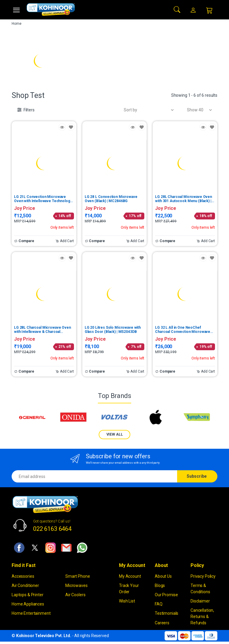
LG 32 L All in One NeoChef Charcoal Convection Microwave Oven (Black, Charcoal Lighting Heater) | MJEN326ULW (183, 330)
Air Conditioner (25, 585)
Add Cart (65, 241)
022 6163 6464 (52, 529)
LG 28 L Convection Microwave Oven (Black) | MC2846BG (111, 199)
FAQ (159, 604)
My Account (130, 576)
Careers (162, 623)
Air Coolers (75, 595)
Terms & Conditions (200, 589)
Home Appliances (28, 604)
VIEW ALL (115, 434)
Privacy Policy (203, 576)
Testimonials (167, 613)
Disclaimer (200, 601)
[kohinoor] (51, 10)
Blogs (160, 585)
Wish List (127, 601)
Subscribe (197, 476)
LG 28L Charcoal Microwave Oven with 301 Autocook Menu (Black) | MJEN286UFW (184, 199)
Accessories (23, 576)
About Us (163, 576)
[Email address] (95, 476)
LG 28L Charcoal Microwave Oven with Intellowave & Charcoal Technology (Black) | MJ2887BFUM (43, 330)
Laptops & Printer (28, 595)
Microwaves (76, 585)
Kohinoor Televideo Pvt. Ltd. (44, 636)
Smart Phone (78, 576)
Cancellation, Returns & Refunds (202, 617)
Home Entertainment (31, 613)
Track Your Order (129, 589)
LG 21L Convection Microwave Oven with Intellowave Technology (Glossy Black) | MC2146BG (43, 199)
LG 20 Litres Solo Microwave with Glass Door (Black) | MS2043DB (113, 330)
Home (16, 24)
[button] (177, 9)
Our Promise (166, 595)
